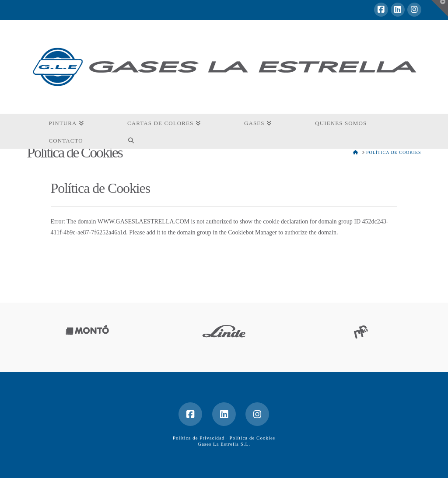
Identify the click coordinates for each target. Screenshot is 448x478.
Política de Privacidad (199, 438)
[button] (440, 8)
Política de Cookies (253, 438)
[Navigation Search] (131, 140)
